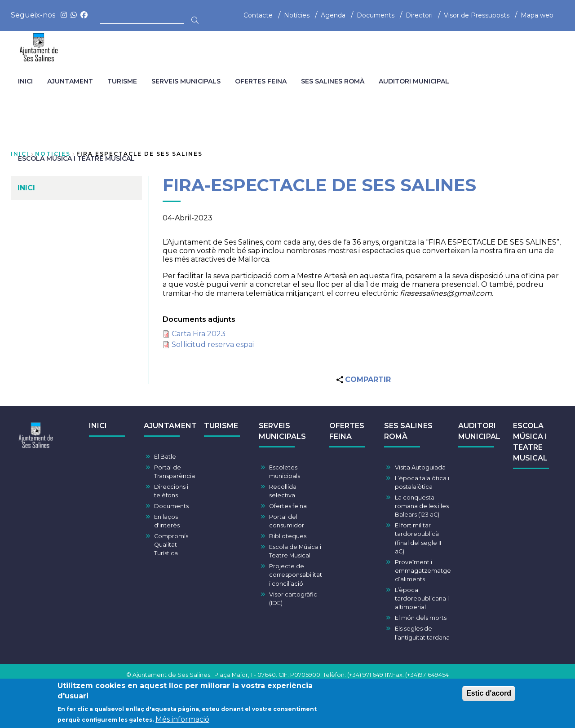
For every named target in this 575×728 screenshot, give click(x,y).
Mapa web (537, 15)
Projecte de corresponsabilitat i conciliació (296, 575)
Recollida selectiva (283, 491)
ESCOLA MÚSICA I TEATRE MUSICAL (530, 442)
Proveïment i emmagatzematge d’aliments (423, 571)
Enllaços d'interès (167, 521)
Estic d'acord (489, 696)
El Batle (165, 457)
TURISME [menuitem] (122, 81)
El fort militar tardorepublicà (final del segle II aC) (418, 538)
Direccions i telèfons (171, 491)
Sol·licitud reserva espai (213, 344)
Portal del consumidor (287, 521)
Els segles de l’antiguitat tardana (422, 633)
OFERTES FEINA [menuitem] (261, 81)
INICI (98, 426)
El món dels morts (421, 618)
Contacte (258, 15)
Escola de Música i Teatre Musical (295, 551)
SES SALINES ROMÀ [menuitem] (333, 81)
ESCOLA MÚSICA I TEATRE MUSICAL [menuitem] (76, 158)
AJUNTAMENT (170, 426)
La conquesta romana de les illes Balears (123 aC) (422, 506)
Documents (376, 15)
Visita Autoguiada (420, 467)
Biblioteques (288, 536)
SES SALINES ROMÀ (408, 431)
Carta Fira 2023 (199, 334)
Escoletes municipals (285, 472)
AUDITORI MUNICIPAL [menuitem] (414, 81)
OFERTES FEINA (347, 431)
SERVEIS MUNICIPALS (282, 431)
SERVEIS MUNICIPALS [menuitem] (186, 81)
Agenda (333, 15)
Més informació (182, 722)
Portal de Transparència (175, 472)
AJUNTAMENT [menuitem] (70, 81)
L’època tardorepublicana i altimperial (422, 599)
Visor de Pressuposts (477, 15)
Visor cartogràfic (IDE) (293, 599)
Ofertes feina (288, 506)
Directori (419, 15)
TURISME (221, 426)
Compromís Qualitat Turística (171, 545)
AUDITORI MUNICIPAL (479, 431)
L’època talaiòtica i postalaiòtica (422, 482)
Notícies (297, 15)
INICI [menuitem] (25, 81)
